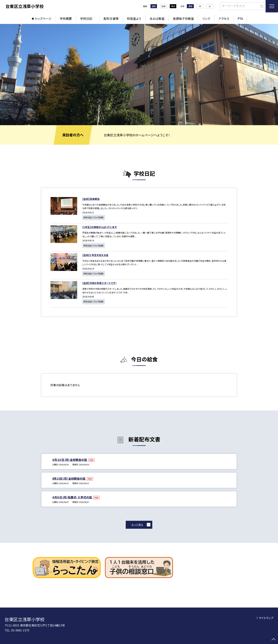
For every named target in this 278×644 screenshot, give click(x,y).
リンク (206, 19)
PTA (240, 19)
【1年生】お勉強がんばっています (100, 227)
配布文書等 (111, 19)
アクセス (224, 19)
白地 (163, 6)
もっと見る (137, 525)
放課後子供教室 (183, 19)
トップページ (43, 19)
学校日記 (88, 19)
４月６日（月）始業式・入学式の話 (72, 497)
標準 (190, 6)
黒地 (173, 6)
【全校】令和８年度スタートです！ (99, 283)
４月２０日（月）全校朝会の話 (70, 460)
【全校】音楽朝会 (91, 199)
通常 (154, 6)
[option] (139, 75)
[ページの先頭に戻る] (274, 640)
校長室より (134, 19)
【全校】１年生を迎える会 (95, 255)
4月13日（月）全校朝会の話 (69, 478)
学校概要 (66, 19)
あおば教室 (157, 19)
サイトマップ (266, 618)
